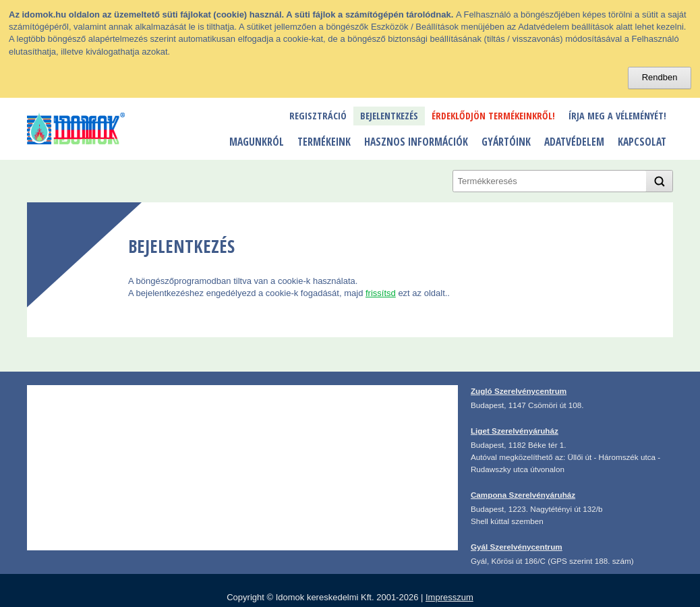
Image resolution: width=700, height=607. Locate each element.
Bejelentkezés (389, 116)
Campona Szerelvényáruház (523, 495)
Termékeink (324, 142)
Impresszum (449, 597)
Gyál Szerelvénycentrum (517, 547)
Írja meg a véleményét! (617, 116)
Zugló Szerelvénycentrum (519, 391)
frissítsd (381, 293)
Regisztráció (318, 116)
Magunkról (257, 142)
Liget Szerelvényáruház (515, 431)
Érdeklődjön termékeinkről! (493, 116)
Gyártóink (506, 142)
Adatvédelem (574, 142)
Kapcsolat (642, 142)
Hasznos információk (416, 142)
